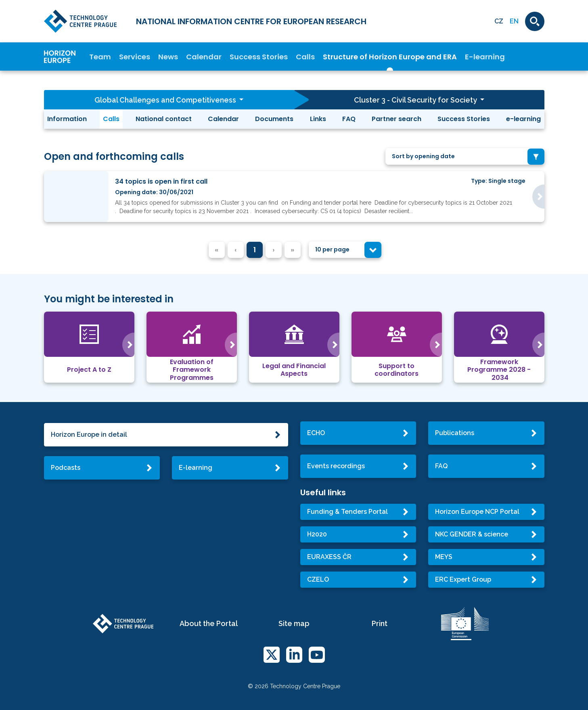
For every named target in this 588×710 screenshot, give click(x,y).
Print (380, 623)
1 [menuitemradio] (255, 250)
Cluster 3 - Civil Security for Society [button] (416, 100)
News (168, 57)
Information (67, 119)
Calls (305, 57)
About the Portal (209, 623)
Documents (274, 119)
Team (100, 57)
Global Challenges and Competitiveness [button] (166, 100)
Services (135, 57)
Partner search (397, 119)
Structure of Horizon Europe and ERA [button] (390, 57)
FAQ (349, 119)
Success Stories (259, 57)
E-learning (485, 57)
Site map (294, 623)
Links (318, 119)
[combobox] (465, 156)
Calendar (204, 57)
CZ (499, 21)
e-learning (523, 119)
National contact (164, 119)
